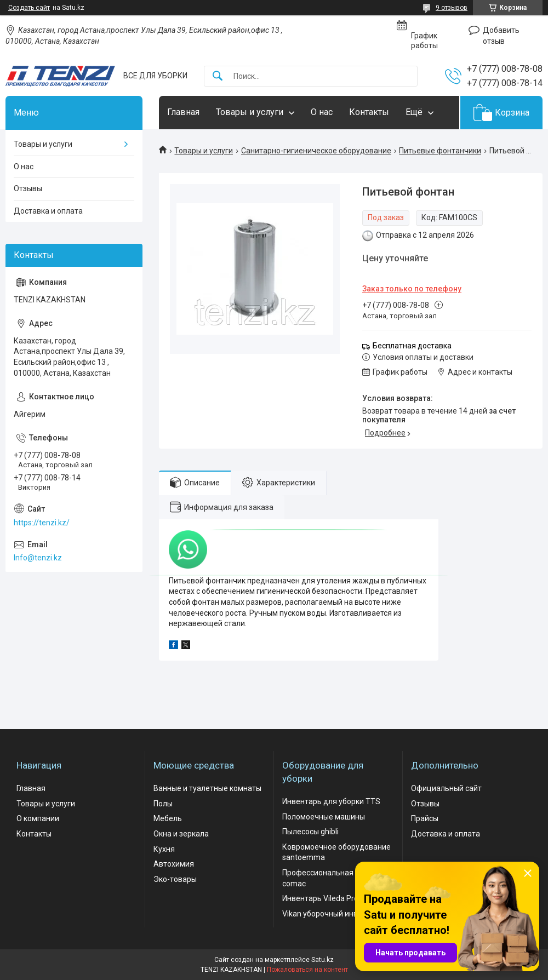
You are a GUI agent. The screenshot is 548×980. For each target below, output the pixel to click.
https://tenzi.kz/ (42, 523)
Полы (163, 804)
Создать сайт (29, 8)
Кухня (164, 849)
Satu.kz (322, 960)
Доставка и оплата (48, 211)
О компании (38, 818)
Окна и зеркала (181, 834)
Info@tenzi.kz (38, 558)
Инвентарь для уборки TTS (331, 801)
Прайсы (425, 818)
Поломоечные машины (324, 817)
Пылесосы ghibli (310, 832)
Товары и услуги (250, 112)
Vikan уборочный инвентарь (333, 914)
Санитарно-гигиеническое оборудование (316, 151)
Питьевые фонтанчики (440, 151)
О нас (322, 112)
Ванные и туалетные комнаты (207, 788)
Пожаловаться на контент (307, 970)
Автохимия (174, 864)
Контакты (369, 112)
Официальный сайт (446, 788)
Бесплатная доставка (412, 346)
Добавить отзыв (501, 36)
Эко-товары (175, 879)
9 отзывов (452, 8)
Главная (183, 112)
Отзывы (28, 188)
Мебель (168, 818)
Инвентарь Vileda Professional (336, 898)
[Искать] (218, 76)
